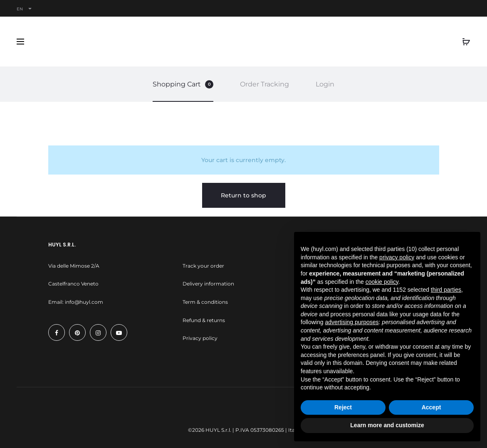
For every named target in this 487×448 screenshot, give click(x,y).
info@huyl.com (84, 302)
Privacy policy (200, 338)
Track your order (203, 266)
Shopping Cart (183, 84)
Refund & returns (204, 320)
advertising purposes (352, 322)
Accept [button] (431, 407)
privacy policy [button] (397, 257)
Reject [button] (343, 407)
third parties (446, 290)
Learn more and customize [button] (387, 425)
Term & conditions (205, 302)
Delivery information (208, 284)
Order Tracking (265, 84)
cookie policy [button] (382, 282)
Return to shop (243, 195)
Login (325, 84)
